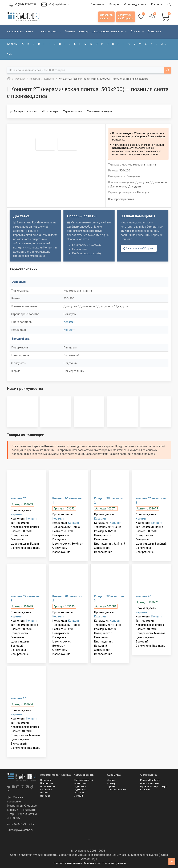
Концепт (69, 330)
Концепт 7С (19, 498)
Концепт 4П (143, 596)
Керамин (69, 322)
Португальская (48, 786)
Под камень (80, 786)
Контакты (145, 790)
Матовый (78, 796)
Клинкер (111, 783)
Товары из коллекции (99, 111)
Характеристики (73, 111)
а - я (164, 44)
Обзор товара (50, 111)
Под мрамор (80, 790)
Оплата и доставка (150, 783)
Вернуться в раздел (23, 112)
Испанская (46, 780)
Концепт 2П (19, 698)
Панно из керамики (116, 790)
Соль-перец (79, 793)
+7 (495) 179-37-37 (21, 824)
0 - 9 (9, 54)
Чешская (45, 793)
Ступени (111, 786)
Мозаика (111, 780)
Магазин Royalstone (150, 780)
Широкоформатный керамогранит (83, 782)
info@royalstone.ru (20, 830)
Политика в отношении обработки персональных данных (89, 863)
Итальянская (47, 783)
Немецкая (45, 796)
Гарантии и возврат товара (153, 786)
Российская (46, 790)
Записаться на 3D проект (139, 249)
